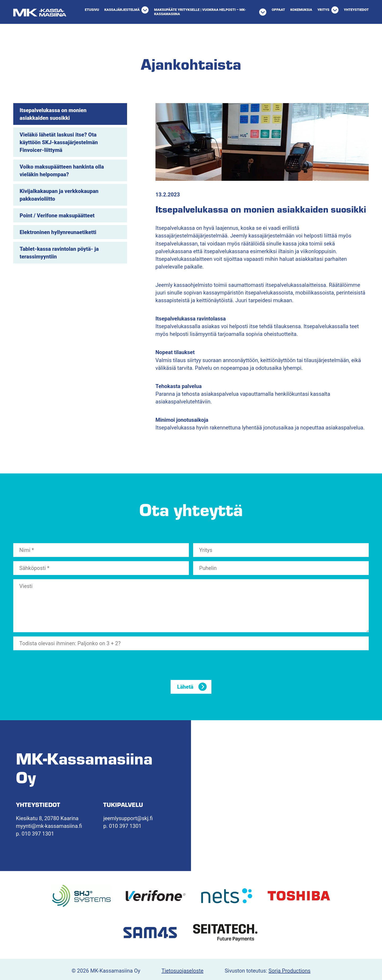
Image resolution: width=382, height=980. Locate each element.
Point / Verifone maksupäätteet (57, 216)
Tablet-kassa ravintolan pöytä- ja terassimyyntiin (59, 253)
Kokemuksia (301, 10)
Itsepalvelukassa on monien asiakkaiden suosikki (53, 114)
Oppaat (278, 10)
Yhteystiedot (356, 10)
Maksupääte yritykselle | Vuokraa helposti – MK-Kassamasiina (200, 12)
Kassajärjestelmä (122, 10)
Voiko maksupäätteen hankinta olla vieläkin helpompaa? (62, 171)
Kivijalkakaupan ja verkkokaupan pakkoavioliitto (59, 195)
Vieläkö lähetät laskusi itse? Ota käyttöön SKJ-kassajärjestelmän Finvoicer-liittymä (59, 142)
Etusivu (92, 10)
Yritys (323, 10)
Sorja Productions (289, 971)
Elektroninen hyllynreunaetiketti (58, 232)
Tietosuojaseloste (183, 971)
